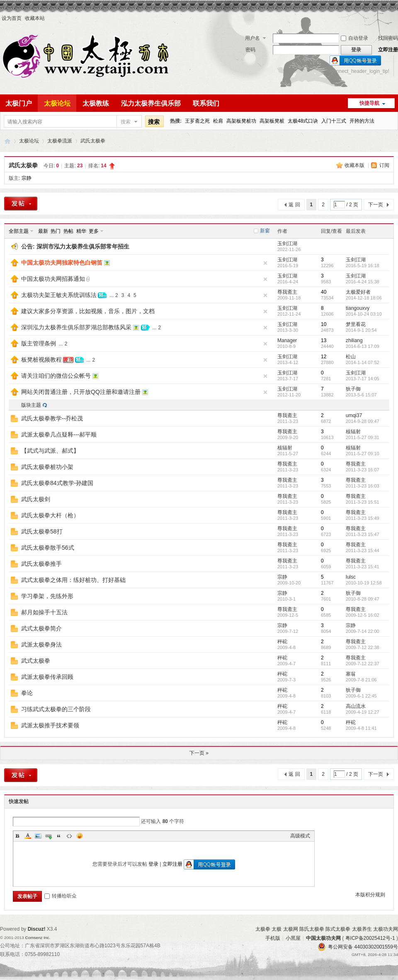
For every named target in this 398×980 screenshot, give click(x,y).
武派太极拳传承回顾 (47, 677)
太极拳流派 (60, 141)
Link (49, 836)
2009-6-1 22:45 (361, 696)
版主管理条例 (39, 343)
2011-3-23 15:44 (363, 550)
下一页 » (199, 753)
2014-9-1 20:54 (361, 330)
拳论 (27, 693)
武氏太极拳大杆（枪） (50, 515)
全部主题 (19, 231)
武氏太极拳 (93, 141)
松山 (351, 357)
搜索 (126, 122)
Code (69, 836)
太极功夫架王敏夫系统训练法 (59, 295)
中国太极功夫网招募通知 (53, 279)
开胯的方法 (362, 121)
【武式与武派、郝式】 (50, 451)
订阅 (384, 165)
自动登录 (354, 38)
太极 (277, 929)
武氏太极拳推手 (41, 564)
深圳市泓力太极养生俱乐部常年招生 (83, 246)
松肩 (218, 121)
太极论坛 (57, 103)
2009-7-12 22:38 (363, 647)
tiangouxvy (358, 308)
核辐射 (353, 432)
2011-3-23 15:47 (363, 534)
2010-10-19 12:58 (364, 583)
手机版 (273, 938)
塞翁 (351, 674)
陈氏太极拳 (312, 929)
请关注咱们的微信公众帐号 (56, 376)
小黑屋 (293, 938)
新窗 (265, 231)
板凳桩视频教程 (41, 360)
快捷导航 (369, 103)
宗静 (27, 178)
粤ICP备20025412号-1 (370, 938)
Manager (287, 340)
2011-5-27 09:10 (363, 454)
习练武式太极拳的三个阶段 (56, 709)
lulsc (351, 577)
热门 (56, 231)
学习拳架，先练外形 (47, 596)
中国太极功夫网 (7, 141)
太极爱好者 (358, 292)
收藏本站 (35, 18)
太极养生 (362, 929)
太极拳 (263, 929)
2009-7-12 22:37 (363, 664)
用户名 (252, 38)
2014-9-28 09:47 (363, 421)
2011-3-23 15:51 (363, 502)
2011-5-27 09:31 (363, 437)
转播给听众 (61, 896)
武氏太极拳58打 (42, 531)
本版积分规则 (370, 895)
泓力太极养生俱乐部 (151, 103)
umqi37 (354, 415)
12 (324, 357)
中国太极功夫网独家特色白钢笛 (62, 263)
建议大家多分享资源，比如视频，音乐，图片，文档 (88, 311)
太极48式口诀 (303, 121)
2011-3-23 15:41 (363, 567)
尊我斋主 (287, 292)
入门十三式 (334, 121)
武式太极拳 (36, 661)
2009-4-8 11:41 (361, 728)
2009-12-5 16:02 (363, 615)
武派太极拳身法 (41, 644)
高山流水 (356, 706)
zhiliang (354, 340)
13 (324, 340)
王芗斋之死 (197, 121)
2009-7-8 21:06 (361, 680)
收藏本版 (355, 165)
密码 (250, 50)
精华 (81, 231)
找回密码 (388, 38)
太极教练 (96, 103)
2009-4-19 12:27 (363, 712)
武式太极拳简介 (41, 628)
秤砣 (282, 642)
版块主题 (31, 405)
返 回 (294, 205)
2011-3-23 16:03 (363, 486)
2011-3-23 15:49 (363, 518)
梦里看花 (356, 324)
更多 (94, 231)
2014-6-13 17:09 (363, 346)
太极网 (291, 929)
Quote (59, 836)
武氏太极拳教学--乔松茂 (52, 418)
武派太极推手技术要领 (50, 725)
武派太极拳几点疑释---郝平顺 (59, 434)
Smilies (80, 836)
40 (324, 292)
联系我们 (206, 103)
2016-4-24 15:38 (363, 282)
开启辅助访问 (396, 18)
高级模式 (300, 836)
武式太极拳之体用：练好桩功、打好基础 (73, 580)
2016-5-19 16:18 (363, 266)
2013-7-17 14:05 (363, 379)
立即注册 (388, 50)
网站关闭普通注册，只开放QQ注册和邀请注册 (81, 392)
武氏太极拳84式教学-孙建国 (57, 483)
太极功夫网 (386, 929)
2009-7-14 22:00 (363, 631)
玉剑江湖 (287, 244)
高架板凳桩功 (241, 121)
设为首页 (12, 18)
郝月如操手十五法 (44, 612)
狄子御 (353, 389)
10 (324, 324)
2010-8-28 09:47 (363, 599)
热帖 (68, 231)
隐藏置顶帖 (265, 263)
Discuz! (37, 929)
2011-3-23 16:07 (363, 470)
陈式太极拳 (338, 929)
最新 (43, 231)
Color (28, 836)
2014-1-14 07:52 (363, 362)
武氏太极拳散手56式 (48, 548)
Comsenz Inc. (38, 938)
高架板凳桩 (272, 121)
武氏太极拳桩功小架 (47, 467)
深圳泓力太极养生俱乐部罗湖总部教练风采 (76, 327)
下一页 (376, 205)
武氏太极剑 (36, 499)
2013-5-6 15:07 (361, 395)
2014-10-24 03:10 (364, 314)
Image (38, 836)
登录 (153, 864)
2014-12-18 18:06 (364, 298)
